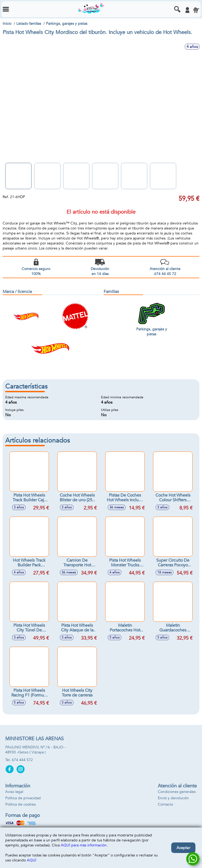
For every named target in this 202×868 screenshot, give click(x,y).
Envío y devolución (173, 798)
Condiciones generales (177, 792)
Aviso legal (14, 792)
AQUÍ (32, 860)
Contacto (165, 804)
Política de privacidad (23, 798)
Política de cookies (21, 804)
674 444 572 (22, 760)
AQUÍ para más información (84, 845)
